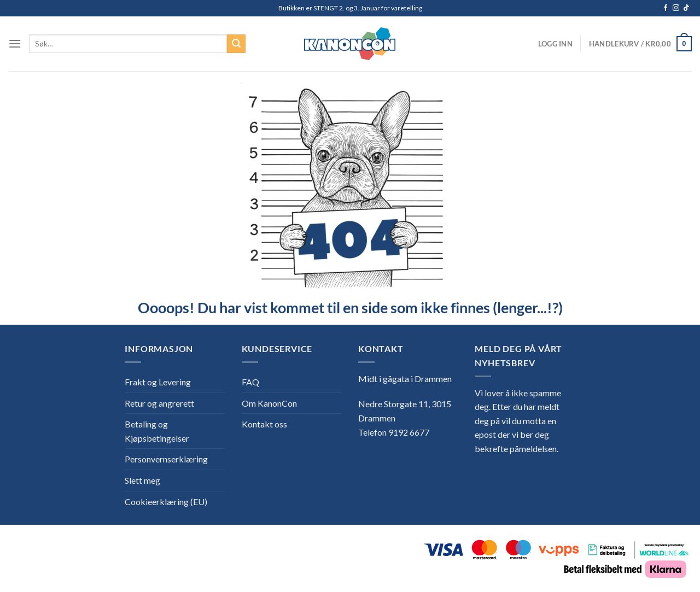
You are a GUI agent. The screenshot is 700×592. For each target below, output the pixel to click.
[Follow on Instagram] (676, 8)
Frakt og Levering (158, 382)
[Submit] (236, 44)
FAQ (250, 382)
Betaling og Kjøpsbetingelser (157, 431)
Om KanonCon (269, 403)
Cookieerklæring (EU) (166, 502)
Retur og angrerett (159, 403)
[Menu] (15, 43)
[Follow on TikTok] (686, 8)
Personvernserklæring (166, 459)
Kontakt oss (264, 424)
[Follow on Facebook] (666, 8)
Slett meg (142, 480)
